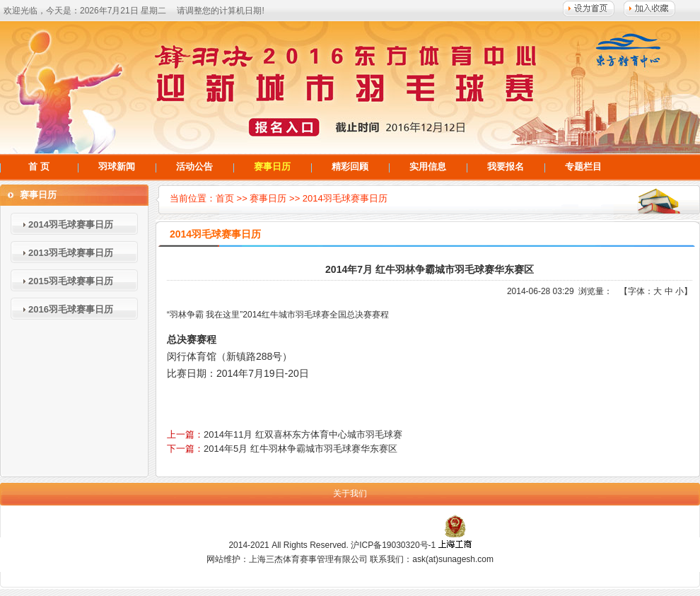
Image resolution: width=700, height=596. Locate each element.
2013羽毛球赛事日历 (71, 253)
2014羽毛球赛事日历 (71, 224)
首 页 (39, 166)
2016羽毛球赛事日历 (71, 309)
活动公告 (194, 166)
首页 (225, 198)
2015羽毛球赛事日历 (71, 281)
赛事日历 (272, 166)
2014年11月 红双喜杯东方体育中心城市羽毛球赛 (303, 434)
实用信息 (428, 166)
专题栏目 (583, 166)
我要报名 (506, 166)
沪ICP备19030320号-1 (393, 545)
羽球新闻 (117, 166)
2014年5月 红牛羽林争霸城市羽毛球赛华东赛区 (301, 449)
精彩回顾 (350, 166)
